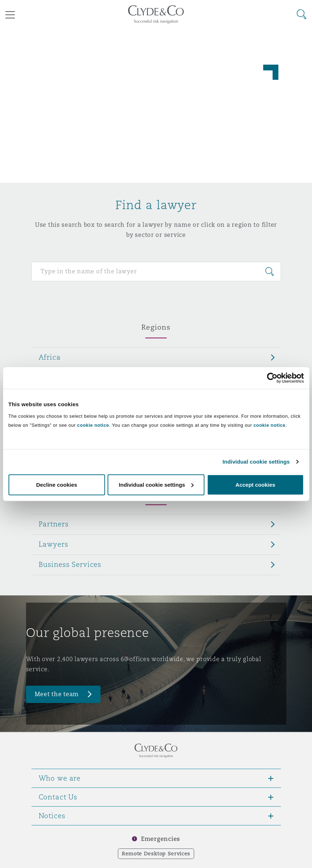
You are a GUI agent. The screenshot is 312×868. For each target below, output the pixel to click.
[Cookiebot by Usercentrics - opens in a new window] (272, 378)
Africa (50, 357)
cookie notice (93, 425)
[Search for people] (156, 272)
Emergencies (161, 839)
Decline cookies (57, 484)
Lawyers (54, 544)
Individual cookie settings (256, 462)
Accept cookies (255, 484)
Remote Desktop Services (156, 854)
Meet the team (57, 694)
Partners (54, 524)
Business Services (70, 564)
